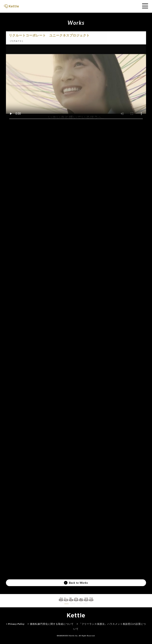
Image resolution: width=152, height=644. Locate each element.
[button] (66, 604)
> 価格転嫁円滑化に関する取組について (51, 624)
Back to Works (76, 583)
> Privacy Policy (15, 624)
